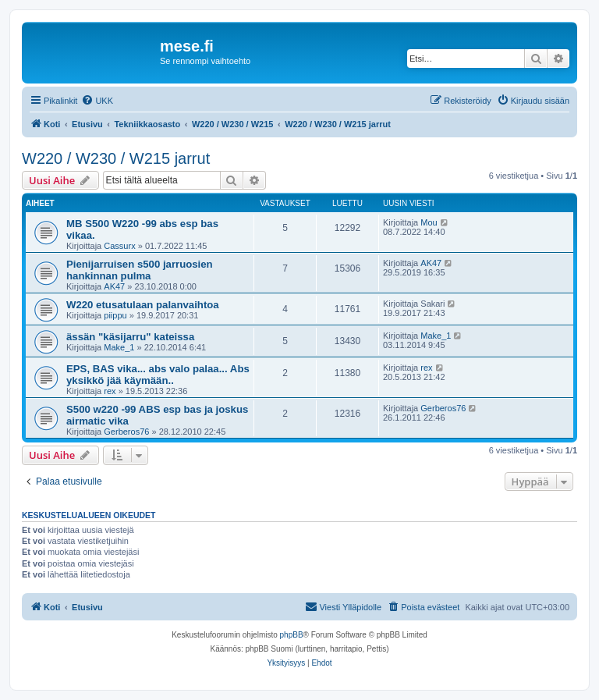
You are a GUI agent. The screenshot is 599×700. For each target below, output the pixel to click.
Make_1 (119, 347)
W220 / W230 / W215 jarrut (116, 158)
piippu (115, 315)
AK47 (114, 286)
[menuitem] (97, 101)
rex (110, 391)
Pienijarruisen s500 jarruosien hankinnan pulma (140, 270)
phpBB (292, 635)
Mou (429, 222)
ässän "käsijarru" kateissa (130, 337)
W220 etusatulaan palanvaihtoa (143, 305)
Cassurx (119, 246)
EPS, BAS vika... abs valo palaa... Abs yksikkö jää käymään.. (158, 375)
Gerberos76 (126, 432)
